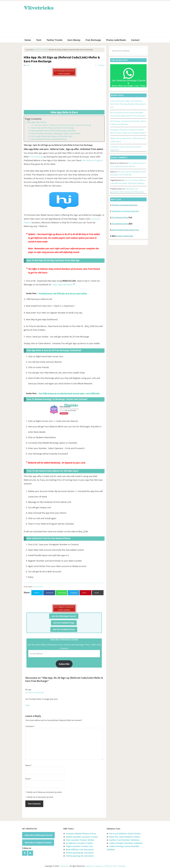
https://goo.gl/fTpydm (63, 285)
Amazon (96, 219)
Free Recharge (36, 157)
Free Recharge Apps (120, 224)
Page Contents (33, 119)
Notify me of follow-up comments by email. (45, 792)
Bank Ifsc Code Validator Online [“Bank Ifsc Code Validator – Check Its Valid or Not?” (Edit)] (125, 837)
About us (89, 866)
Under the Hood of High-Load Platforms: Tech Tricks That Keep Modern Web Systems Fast (128, 104)
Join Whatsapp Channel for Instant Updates (64, 72)
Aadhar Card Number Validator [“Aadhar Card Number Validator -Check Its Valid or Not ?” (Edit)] (124, 840)
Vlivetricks (38, 7)
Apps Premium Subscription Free (126, 230)
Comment (30, 726)
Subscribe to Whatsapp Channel (38, 835)
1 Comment (101, 65)
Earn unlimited (38, 587)
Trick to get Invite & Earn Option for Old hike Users (52, 136)
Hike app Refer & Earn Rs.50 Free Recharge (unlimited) (53, 131)
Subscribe (64, 664)
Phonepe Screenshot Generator (125, 205)
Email (28, 779)
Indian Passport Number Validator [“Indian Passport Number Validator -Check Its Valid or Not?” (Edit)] (126, 843)
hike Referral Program (92, 160)
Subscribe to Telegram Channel (38, 843)
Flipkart (27, 222)
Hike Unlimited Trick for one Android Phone (49, 139)
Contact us (99, 866)
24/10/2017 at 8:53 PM (34, 693)
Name (29, 765)
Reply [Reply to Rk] (28, 705)
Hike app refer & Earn (37, 122)
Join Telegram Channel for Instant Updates (64, 608)
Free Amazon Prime (120, 217)
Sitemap (122, 866)
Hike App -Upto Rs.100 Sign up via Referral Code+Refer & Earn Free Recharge (63, 125)
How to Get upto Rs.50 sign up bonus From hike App (52, 128)
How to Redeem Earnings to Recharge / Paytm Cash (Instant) (56, 133)
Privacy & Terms (111, 866)
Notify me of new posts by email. (40, 797)
